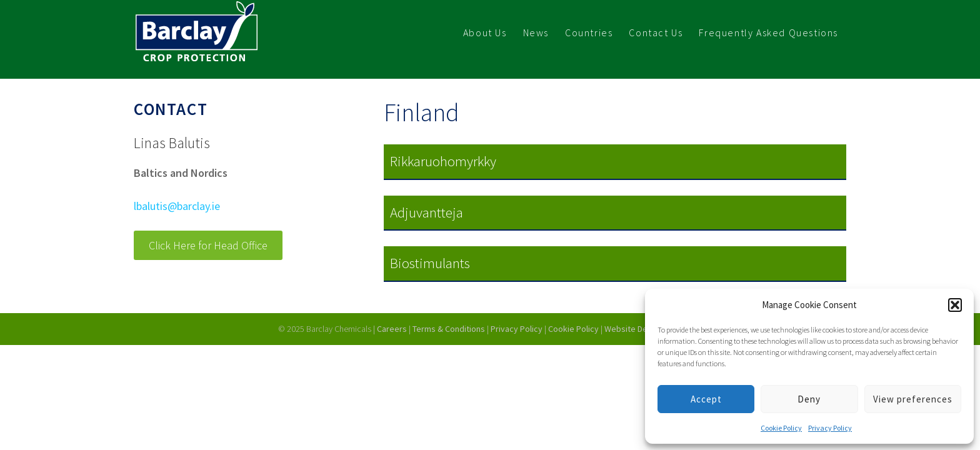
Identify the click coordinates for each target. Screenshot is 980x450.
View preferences (913, 399)
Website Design (635, 329)
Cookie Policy (781, 428)
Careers (392, 329)
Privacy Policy (830, 428)
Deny (809, 399)
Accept (706, 399)
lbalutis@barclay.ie (177, 206)
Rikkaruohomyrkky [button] (443, 161)
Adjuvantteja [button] (427, 212)
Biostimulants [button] (430, 263)
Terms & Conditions (449, 329)
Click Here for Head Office (208, 245)
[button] (955, 305)
